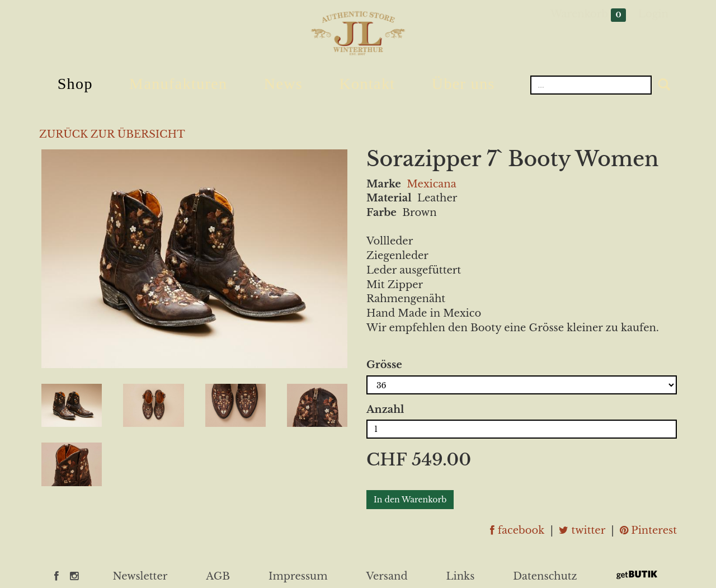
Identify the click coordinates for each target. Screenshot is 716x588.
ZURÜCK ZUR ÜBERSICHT (112, 134)
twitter (582, 530)
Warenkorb (588, 15)
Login (653, 14)
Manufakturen (178, 84)
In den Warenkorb (410, 500)
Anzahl (385, 410)
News (283, 84)
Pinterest (648, 530)
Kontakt (367, 84)
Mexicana (431, 184)
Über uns (463, 84)
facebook (517, 530)
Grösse (384, 365)
